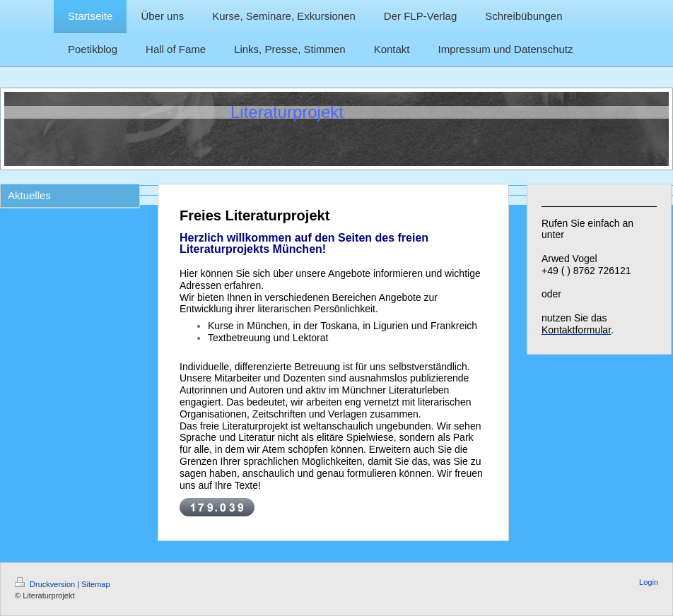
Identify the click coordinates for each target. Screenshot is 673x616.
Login (649, 582)
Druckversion (46, 584)
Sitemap (95, 584)
